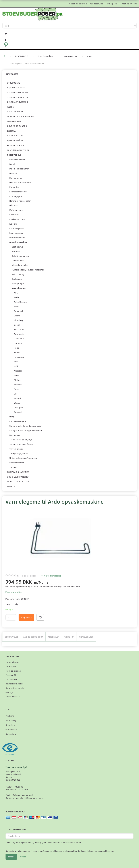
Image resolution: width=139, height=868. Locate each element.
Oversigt (9, 692)
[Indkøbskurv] (69, 46)
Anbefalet (54, 637)
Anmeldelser (86, 637)
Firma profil (112, 4)
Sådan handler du (78, 4)
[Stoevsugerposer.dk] (33, 14)
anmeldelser (29, 576)
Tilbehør (69, 637)
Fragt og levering (129, 4)
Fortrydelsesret (12, 662)
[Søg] (135, 26)
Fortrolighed (11, 666)
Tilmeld (11, 857)
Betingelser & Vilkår (14, 684)
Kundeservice (96, 4)
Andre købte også (33, 637)
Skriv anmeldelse (52, 576)
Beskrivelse (12, 637)
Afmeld (23, 857)
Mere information (14, 592)
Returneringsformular (15, 688)
